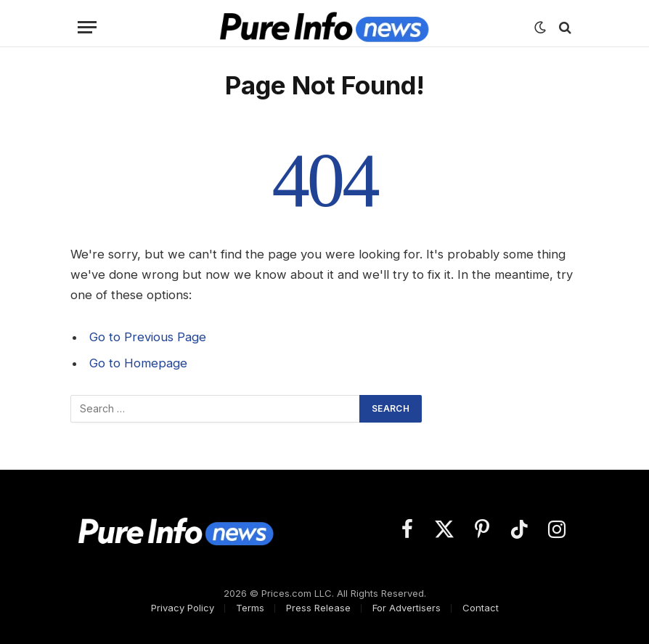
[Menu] (87, 27)
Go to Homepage (138, 363)
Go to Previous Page (148, 337)
